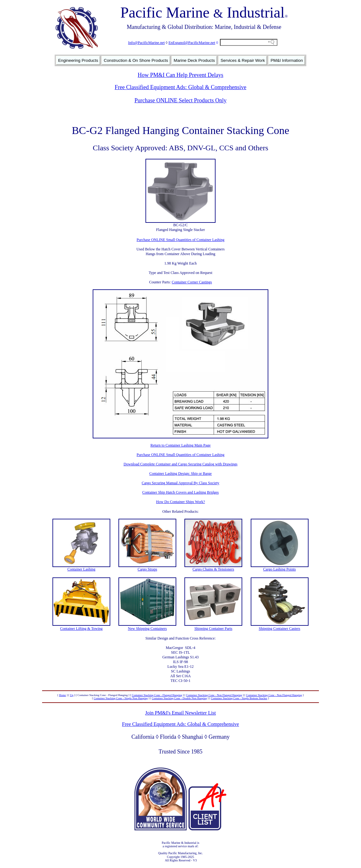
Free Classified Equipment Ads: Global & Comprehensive (180, 87)
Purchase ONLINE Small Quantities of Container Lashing (180, 240)
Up (72, 695)
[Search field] (249, 42)
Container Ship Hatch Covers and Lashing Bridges (180, 492)
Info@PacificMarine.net (147, 43)
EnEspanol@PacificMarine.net (192, 43)
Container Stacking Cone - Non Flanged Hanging (214, 695)
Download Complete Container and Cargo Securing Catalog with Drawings (180, 464)
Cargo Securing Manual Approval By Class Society (180, 483)
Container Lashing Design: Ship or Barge (180, 474)
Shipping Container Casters (280, 629)
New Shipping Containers (147, 629)
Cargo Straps (147, 569)
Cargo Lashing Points (280, 569)
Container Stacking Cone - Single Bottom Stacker (239, 698)
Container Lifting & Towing (81, 629)
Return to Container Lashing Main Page (181, 445)
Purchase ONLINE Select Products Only (180, 100)
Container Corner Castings (192, 282)
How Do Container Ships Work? (180, 502)
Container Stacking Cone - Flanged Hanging (157, 695)
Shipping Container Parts (213, 629)
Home (63, 695)
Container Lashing (82, 569)
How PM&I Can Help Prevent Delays (180, 75)
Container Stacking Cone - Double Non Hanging (179, 698)
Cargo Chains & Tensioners (213, 569)
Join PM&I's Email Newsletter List (180, 713)
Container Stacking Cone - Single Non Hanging (121, 698)
